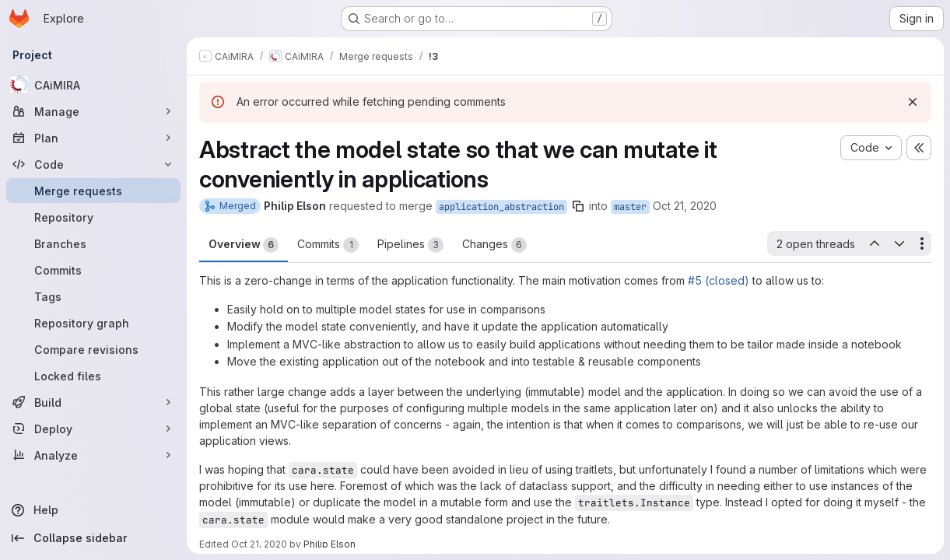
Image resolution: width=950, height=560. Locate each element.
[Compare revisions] (93, 349)
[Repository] (93, 217)
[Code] (93, 164)
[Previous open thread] (874, 243)
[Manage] (93, 111)
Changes (494, 245)
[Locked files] (93, 376)
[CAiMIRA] (93, 85)
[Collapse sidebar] (93, 538)
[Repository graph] (93, 323)
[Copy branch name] (578, 206)
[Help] (93, 510)
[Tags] (93, 296)
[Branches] (93, 243)
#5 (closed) (719, 280)
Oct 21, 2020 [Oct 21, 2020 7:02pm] (259, 544)
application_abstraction (501, 207)
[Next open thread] (899, 243)
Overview (244, 245)
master (630, 207)
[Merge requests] (93, 191)
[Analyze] (93, 455)
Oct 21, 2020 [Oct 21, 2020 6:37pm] (685, 206)
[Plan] (93, 138)
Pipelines (410, 245)
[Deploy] (93, 429)
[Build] (93, 402)
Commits (328, 245)
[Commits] (93, 270)
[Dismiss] (913, 102)
